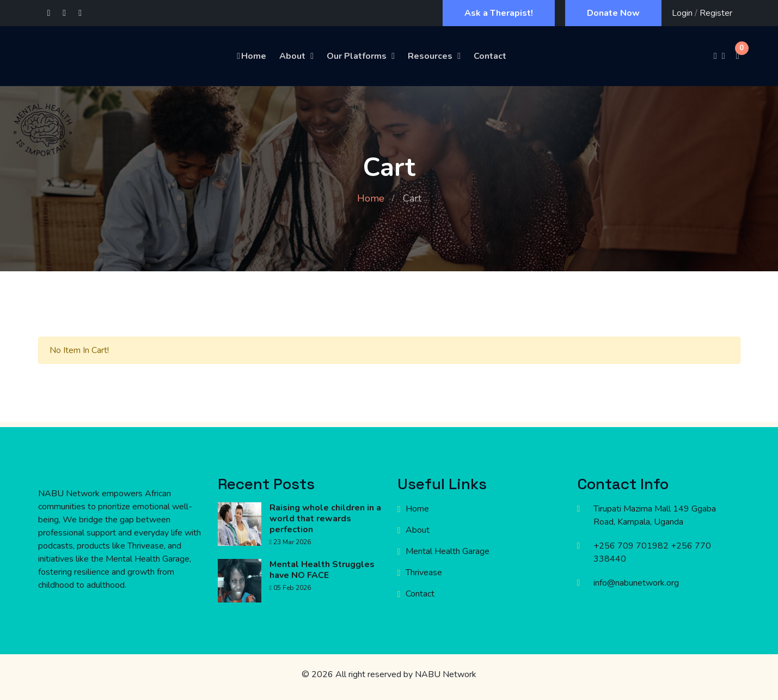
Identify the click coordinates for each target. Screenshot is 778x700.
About (292, 56)
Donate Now (613, 13)
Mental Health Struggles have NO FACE (322, 570)
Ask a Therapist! (499, 13)
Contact (490, 56)
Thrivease (424, 573)
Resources (430, 56)
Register (716, 13)
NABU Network (446, 674)
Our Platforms (357, 56)
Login (682, 13)
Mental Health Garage (448, 551)
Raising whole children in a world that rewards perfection (325, 519)
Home (251, 56)
